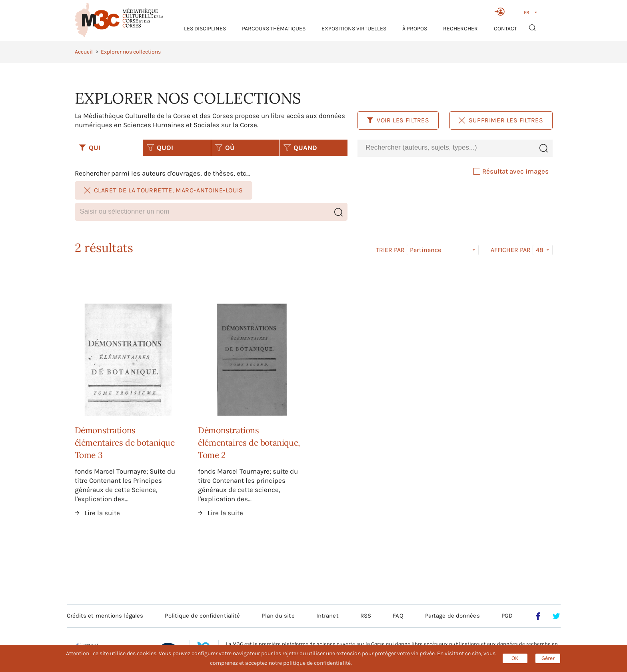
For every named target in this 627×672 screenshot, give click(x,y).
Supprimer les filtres (501, 120)
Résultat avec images (511, 171)
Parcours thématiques (274, 29)
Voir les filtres (398, 120)
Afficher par (511, 250)
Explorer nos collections (131, 52)
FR (526, 12)
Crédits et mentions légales (105, 616)
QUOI (160, 148)
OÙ (225, 148)
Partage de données (452, 616)
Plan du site (278, 616)
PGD (507, 616)
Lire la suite (102, 513)
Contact (505, 29)
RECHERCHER (460, 29)
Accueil (84, 52)
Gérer (548, 658)
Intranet (327, 616)
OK (515, 658)
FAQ (398, 616)
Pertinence (425, 250)
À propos (415, 29)
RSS (366, 616)
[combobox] (446, 148)
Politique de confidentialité (202, 616)
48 (540, 250)
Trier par (390, 250)
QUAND (300, 148)
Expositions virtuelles (354, 29)
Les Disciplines (205, 29)
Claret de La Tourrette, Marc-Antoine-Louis (164, 190)
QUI (90, 148)
